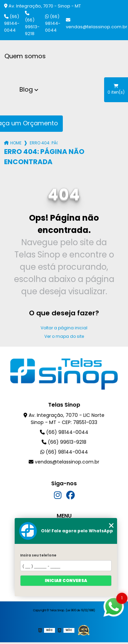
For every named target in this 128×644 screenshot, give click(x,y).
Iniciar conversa (66, 580)
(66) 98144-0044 (12, 23)
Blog (26, 89)
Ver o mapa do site (64, 336)
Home (16, 143)
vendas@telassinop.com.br (97, 24)
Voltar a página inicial (64, 328)
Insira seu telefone (38, 555)
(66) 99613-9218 (32, 24)
